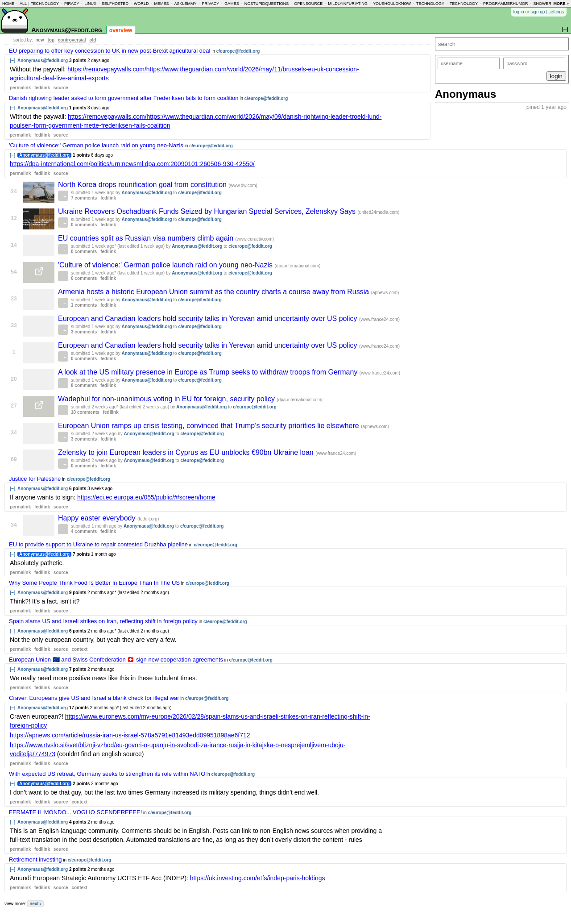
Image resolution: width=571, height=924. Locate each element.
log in (519, 12)
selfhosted (115, 4)
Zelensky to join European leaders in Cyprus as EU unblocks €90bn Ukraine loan (187, 452)
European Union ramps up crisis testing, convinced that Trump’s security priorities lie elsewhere (209, 426)
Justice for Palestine (35, 479)
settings (556, 12)
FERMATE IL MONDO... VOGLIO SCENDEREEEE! (75, 812)
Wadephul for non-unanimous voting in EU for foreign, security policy (167, 399)
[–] (12, 60)
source (61, 88)
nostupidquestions (267, 4)
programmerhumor (506, 4)
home (8, 4)
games (232, 4)
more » (561, 4)
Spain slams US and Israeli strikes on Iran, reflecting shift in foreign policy (103, 621)
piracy (72, 4)
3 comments (84, 332)
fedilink (42, 88)
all (23, 4)
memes (161, 4)
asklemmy (185, 4)
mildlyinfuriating (348, 4)
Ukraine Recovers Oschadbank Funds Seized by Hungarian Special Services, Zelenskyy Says (208, 211)
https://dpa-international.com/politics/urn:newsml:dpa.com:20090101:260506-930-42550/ (132, 164)
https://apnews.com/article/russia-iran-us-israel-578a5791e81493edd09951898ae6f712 (130, 735)
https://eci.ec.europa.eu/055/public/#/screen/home (146, 497)
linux (90, 4)
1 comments (84, 305)
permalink (20, 88)
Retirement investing (35, 859)
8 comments (84, 385)
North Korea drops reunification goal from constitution (143, 185)
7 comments (84, 198)
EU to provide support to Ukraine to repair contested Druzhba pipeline (98, 544)
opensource (308, 4)
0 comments (84, 225)
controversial (72, 40)
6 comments (84, 278)
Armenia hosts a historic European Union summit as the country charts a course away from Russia (215, 292)
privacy (210, 4)
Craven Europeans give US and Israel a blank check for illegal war (94, 698)
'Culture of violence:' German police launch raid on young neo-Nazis (96, 145)
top (51, 40)
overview (121, 30)
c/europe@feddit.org (238, 51)
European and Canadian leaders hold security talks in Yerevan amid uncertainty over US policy (209, 318)
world (141, 4)
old (93, 40)
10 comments (85, 412)
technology (45, 4)
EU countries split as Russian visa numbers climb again (147, 238)
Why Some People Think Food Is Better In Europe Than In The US (94, 583)
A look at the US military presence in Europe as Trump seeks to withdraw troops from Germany (209, 372)
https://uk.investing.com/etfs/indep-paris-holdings (258, 878)
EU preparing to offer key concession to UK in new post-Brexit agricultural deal (110, 51)
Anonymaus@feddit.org (67, 30)
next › (35, 904)
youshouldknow (392, 4)
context (79, 649)
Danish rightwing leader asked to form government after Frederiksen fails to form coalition (124, 98)
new (39, 40)
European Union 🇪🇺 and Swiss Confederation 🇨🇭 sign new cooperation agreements (116, 660)
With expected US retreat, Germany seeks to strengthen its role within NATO (107, 774)
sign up (538, 12)
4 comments (84, 531)
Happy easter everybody (98, 518)
